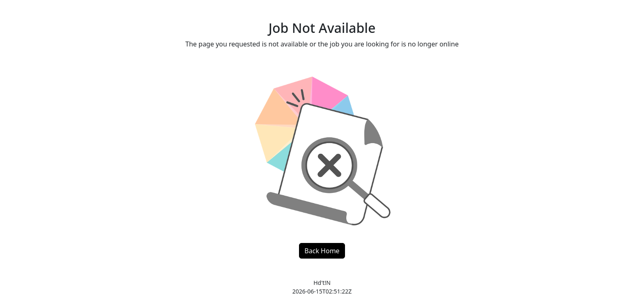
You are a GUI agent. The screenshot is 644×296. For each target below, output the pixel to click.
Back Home (322, 251)
